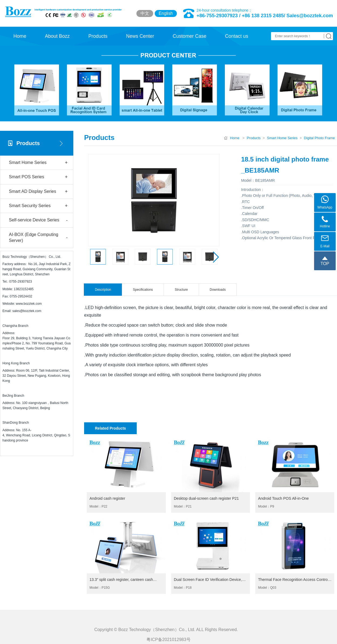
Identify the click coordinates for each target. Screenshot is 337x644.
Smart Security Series (38, 206)
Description (103, 290)
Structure (181, 290)
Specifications (143, 290)
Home (20, 36)
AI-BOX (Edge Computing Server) (38, 237)
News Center (140, 36)
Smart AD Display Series (38, 192)
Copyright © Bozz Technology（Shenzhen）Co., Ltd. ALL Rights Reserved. (169, 641)
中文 (145, 13)
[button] (216, 257)
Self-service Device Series (38, 220)
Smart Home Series (38, 163)
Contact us (236, 36)
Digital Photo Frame (319, 138)
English (166, 13)
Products (98, 36)
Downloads (218, 290)
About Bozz (57, 36)
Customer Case (189, 36)
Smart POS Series (38, 177)
